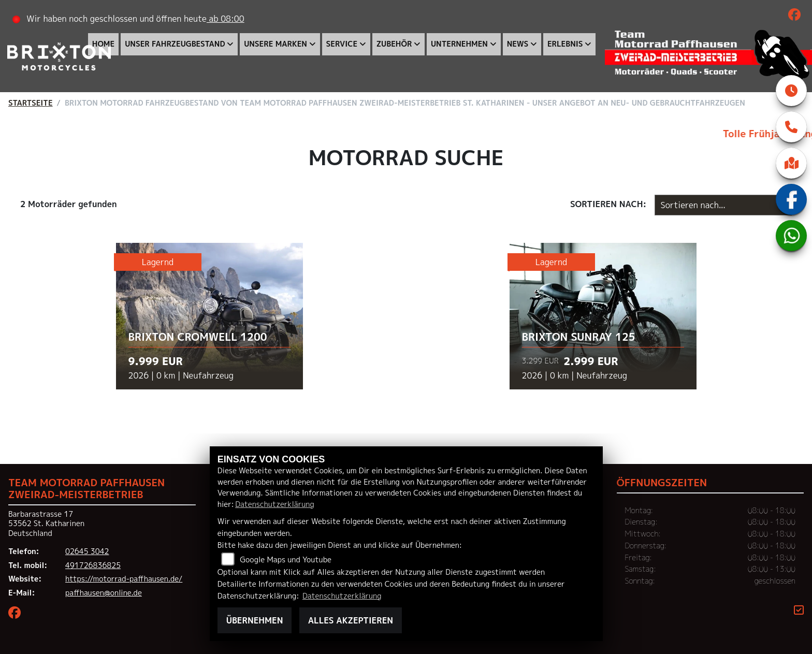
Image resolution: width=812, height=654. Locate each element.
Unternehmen (460, 44)
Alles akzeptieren (351, 620)
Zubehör (395, 44)
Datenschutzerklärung (274, 504)
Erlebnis (566, 44)
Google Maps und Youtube (286, 560)
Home (104, 44)
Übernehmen (255, 620)
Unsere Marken (276, 44)
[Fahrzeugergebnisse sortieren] (723, 205)
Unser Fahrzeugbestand (175, 44)
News (518, 44)
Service (342, 44)
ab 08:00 (226, 19)
